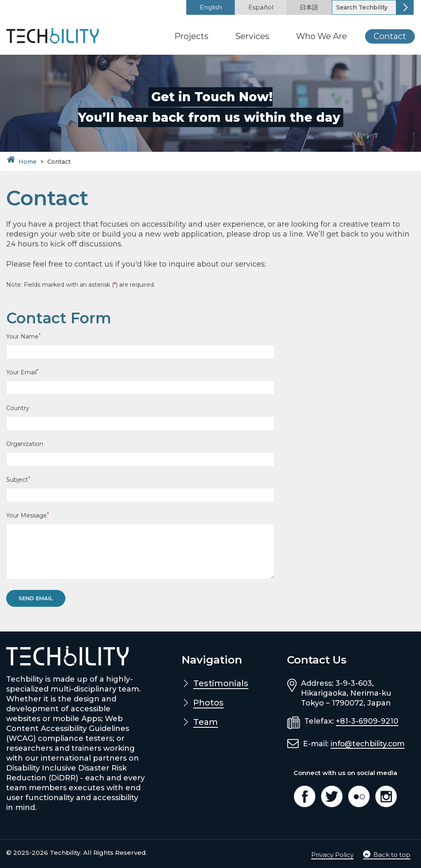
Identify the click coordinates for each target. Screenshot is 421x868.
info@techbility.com (369, 744)
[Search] (365, 7)
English (211, 7)
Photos (208, 703)
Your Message (28, 515)
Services (252, 36)
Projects (191, 36)
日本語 (309, 7)
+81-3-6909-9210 (367, 721)
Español (261, 7)
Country (18, 408)
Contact (390, 36)
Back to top (387, 855)
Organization (25, 444)
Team (206, 722)
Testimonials (221, 683)
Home (28, 162)
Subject (18, 479)
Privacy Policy (332, 855)
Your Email (22, 372)
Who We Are (322, 36)
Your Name (23, 336)
